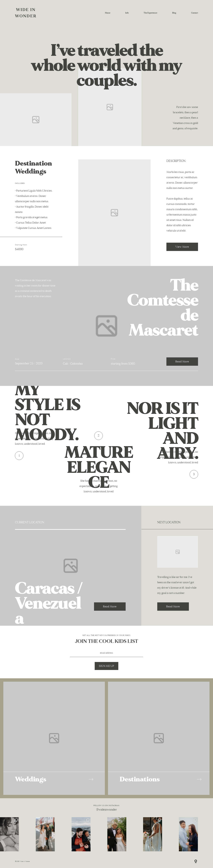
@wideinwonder (106, 810)
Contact (195, 13)
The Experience (150, 13)
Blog (174, 13)
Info (127, 13)
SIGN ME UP (106, 666)
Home (108, 13)
